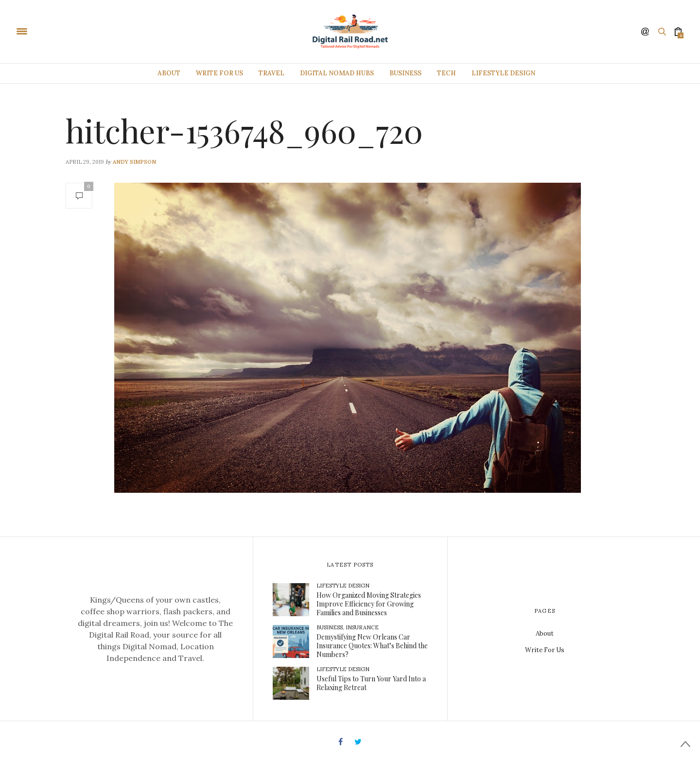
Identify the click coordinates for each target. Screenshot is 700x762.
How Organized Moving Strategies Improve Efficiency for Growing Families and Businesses (369, 604)
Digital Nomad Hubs (337, 73)
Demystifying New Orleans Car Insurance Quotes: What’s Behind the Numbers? (372, 646)
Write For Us (219, 73)
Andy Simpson (134, 162)
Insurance (362, 627)
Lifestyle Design (503, 73)
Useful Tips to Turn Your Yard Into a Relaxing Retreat (371, 683)
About (169, 73)
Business (405, 73)
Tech (446, 73)
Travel (271, 73)
